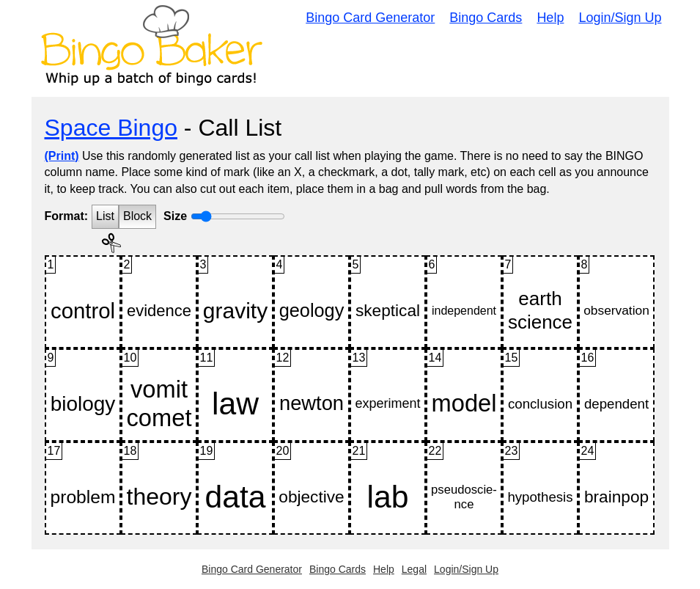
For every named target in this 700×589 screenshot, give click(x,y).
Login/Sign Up (620, 18)
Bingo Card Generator (370, 18)
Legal (414, 569)
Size (175, 216)
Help (550, 18)
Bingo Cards (486, 18)
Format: (67, 216)
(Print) (62, 156)
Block (137, 216)
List (105, 216)
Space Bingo (111, 128)
